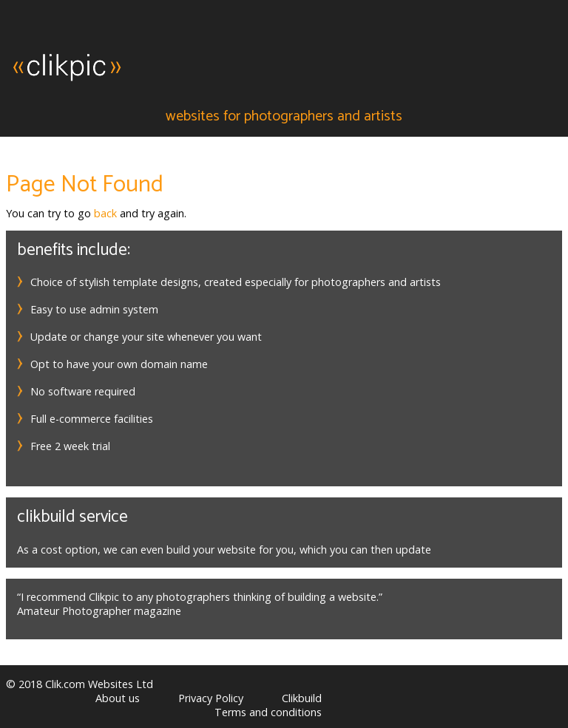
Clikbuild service (72, 517)
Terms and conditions (268, 712)
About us (118, 698)
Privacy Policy (211, 698)
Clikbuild (302, 698)
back (105, 213)
